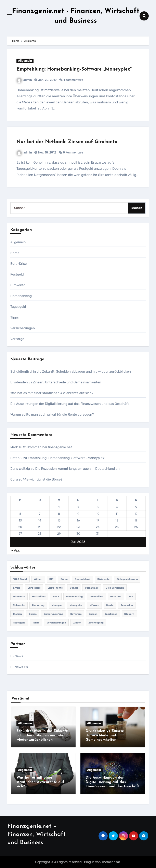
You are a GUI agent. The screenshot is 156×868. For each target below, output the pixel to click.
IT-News (17, 656)
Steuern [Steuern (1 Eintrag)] (129, 614)
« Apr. (16, 550)
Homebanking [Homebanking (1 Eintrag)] (74, 597)
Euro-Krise (19, 264)
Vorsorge (17, 339)
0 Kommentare (73, 153)
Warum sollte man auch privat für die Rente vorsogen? (52, 415)
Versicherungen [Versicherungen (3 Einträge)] (56, 623)
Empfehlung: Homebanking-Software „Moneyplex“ (74, 69)
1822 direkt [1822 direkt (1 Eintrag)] (20, 579)
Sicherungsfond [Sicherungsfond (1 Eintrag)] (53, 614)
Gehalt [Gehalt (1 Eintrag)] (74, 588)
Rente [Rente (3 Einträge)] (110, 605)
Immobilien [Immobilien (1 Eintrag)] (96, 597)
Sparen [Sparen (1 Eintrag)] (93, 614)
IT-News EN (19, 667)
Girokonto (18, 285)
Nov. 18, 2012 (47, 153)
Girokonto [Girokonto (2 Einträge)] (19, 597)
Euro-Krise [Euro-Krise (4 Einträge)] (34, 588)
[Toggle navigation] (10, 16)
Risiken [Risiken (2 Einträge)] (17, 614)
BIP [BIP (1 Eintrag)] (51, 579)
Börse (15, 253)
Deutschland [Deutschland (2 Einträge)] (82, 579)
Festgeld (17, 274)
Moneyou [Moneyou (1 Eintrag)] (57, 605)
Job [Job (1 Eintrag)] (131, 597)
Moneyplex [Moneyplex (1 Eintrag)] (76, 605)
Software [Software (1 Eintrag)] (76, 614)
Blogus (89, 862)
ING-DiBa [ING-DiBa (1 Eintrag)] (116, 597)
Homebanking (21, 296)
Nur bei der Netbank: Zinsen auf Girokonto (67, 142)
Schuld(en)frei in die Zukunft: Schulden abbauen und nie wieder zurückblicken (71, 372)
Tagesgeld (18, 307)
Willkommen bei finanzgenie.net (48, 447)
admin (24, 80)
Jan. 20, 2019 (47, 80)
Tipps (15, 317)
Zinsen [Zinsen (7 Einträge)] (77, 623)
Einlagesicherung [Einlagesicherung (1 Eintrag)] (127, 579)
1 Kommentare (73, 80)
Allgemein (25, 61)
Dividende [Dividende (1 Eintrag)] (103, 579)
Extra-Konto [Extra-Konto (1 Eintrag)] (55, 588)
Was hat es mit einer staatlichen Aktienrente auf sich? (52, 393)
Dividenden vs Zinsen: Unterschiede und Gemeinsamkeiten (56, 382)
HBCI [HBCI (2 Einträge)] (56, 597)
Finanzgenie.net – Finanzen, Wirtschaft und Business (36, 834)
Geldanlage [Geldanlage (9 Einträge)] (92, 588)
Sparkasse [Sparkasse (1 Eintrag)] (111, 614)
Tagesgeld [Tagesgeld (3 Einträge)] (19, 623)
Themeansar (111, 862)
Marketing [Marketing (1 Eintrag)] (38, 605)
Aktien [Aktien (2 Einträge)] (38, 579)
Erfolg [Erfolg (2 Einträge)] (17, 588)
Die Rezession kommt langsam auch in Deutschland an (77, 469)
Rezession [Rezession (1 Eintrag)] (127, 605)
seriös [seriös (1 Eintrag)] (33, 614)
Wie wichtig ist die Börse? (43, 479)
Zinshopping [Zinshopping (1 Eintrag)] (96, 623)
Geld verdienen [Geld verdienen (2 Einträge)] (115, 588)
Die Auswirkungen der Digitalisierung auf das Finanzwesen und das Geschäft (70, 404)
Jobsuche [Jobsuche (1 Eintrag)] (19, 605)
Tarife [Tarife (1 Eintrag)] (36, 623)
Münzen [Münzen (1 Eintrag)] (94, 605)
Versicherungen (23, 328)
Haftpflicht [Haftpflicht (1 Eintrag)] (39, 597)
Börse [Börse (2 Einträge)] (64, 579)
